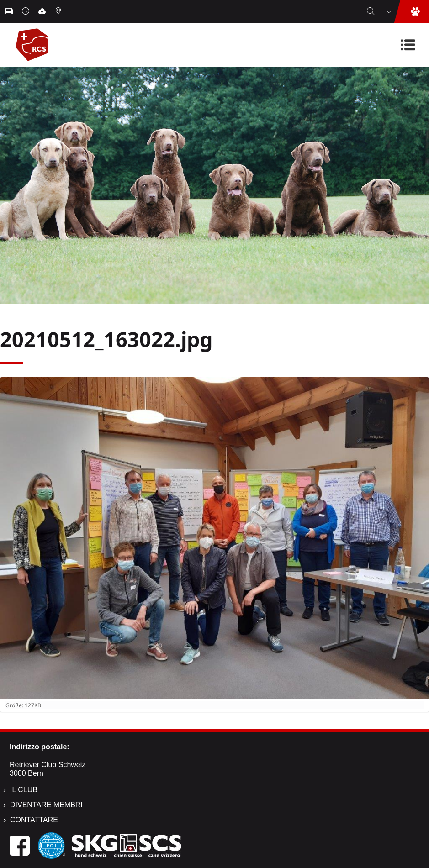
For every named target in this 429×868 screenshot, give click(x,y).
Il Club (24, 790)
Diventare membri (46, 805)
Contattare (34, 820)
